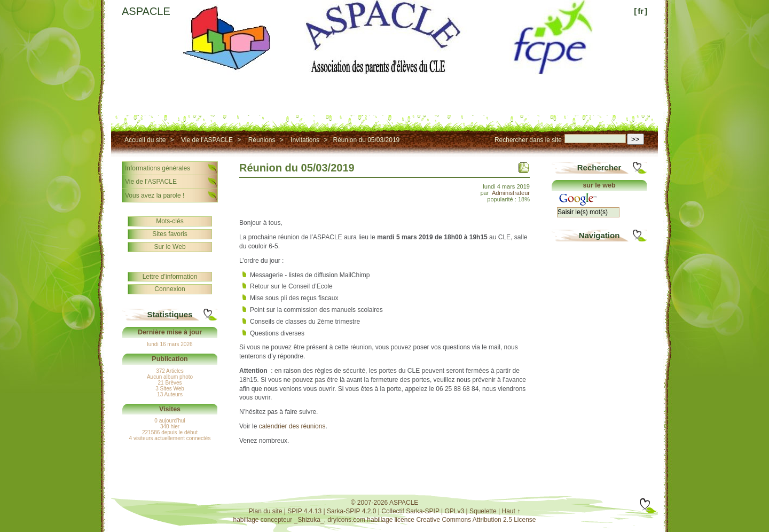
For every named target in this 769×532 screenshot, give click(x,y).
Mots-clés (170, 221)
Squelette (483, 511)
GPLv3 (455, 511)
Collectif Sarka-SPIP (410, 511)
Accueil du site (145, 140)
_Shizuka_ (309, 520)
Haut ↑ (511, 511)
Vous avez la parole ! (155, 195)
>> (635, 139)
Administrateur (511, 193)
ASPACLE (146, 11)
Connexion (170, 289)
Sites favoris (170, 234)
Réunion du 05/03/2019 (366, 140)
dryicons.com (346, 520)
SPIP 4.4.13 (304, 511)
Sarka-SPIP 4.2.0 (352, 511)
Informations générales (158, 168)
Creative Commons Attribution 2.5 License (476, 520)
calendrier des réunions (292, 426)
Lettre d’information (170, 277)
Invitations (305, 140)
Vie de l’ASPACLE (207, 140)
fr (641, 11)
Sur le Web (170, 247)
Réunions (262, 140)
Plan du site (266, 511)
